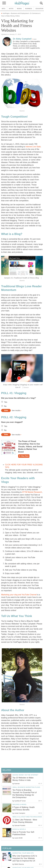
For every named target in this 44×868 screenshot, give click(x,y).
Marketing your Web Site (23, 853)
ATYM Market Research (32, 492)
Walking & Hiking (19, 804)
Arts (4, 9)
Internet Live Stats (33, 147)
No (5, 406)
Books (19, 9)
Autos (11, 9)
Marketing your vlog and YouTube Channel (19, 595)
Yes (6, 402)
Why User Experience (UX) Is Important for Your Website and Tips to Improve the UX (25, 858)
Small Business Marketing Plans (26, 787)
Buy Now (24, 456)
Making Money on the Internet (25, 775)
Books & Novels (19, 829)
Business (29, 9)
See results (16, 410)
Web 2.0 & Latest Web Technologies (27, 817)
